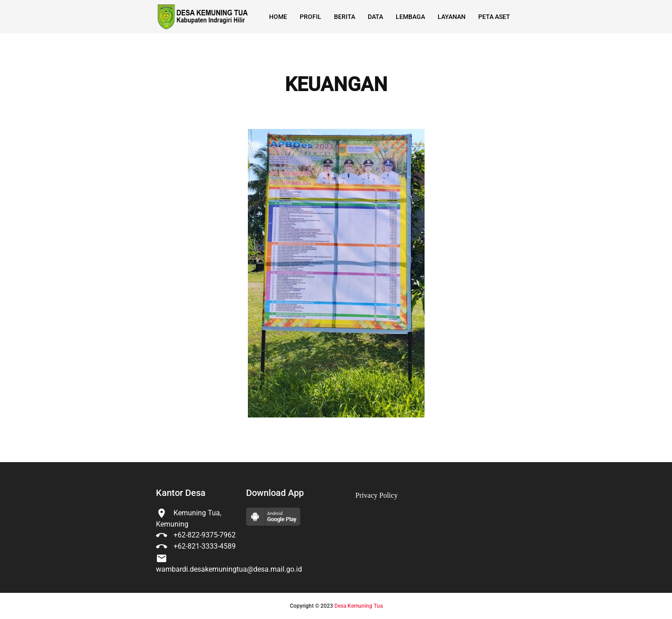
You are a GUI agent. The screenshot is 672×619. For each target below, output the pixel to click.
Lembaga (410, 17)
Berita (345, 17)
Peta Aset (494, 17)
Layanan (452, 17)
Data (375, 17)
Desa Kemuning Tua (359, 606)
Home (278, 17)
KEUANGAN (336, 85)
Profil (311, 17)
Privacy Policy (377, 495)
